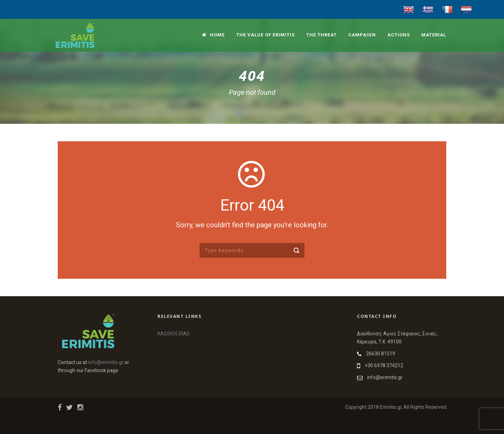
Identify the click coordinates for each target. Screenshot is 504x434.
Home (213, 35)
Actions (399, 35)
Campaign (362, 35)
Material (434, 35)
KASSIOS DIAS (174, 334)
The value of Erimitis (265, 35)
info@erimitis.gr (106, 362)
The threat (321, 35)
